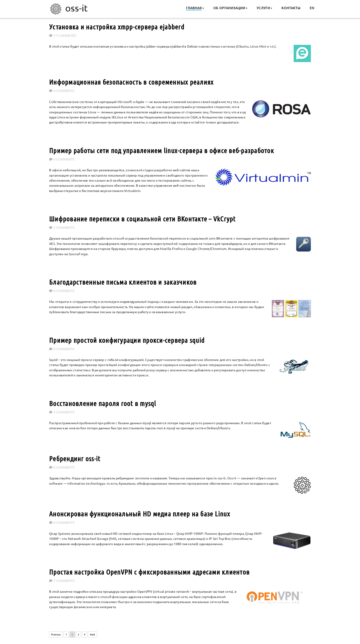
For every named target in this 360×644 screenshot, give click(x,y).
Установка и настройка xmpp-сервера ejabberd (117, 27)
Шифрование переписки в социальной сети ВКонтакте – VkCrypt (142, 219)
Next (93, 634)
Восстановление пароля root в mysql (103, 403)
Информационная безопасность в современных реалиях (131, 82)
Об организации (229, 8)
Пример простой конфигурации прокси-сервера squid (127, 340)
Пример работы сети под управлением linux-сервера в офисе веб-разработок (162, 150)
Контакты (291, 8)
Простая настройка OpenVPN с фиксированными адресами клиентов (149, 572)
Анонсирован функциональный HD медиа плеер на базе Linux (140, 514)
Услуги (263, 8)
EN (312, 8)
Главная (194, 8)
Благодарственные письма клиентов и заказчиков (123, 282)
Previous (56, 634)
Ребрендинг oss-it (75, 458)
